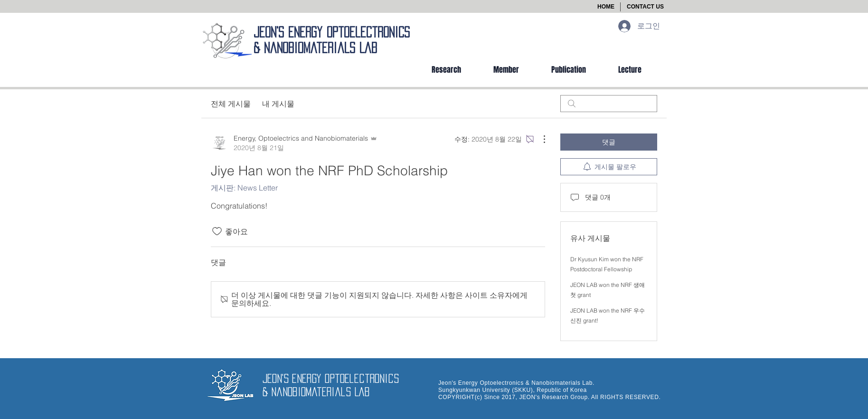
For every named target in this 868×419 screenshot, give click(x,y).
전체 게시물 (231, 104)
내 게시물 (278, 104)
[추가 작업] (539, 139)
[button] (645, 7)
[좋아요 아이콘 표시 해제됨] (217, 231)
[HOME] (606, 7)
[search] (609, 104)
